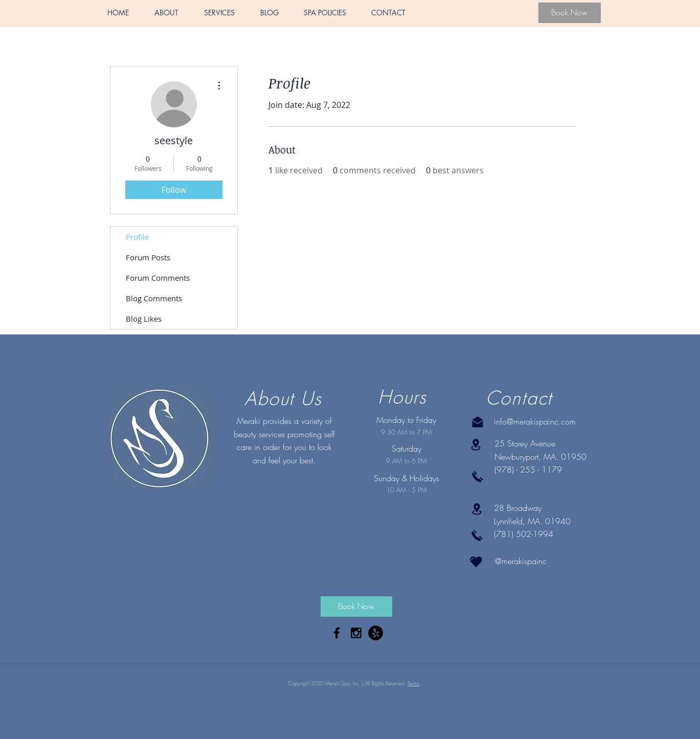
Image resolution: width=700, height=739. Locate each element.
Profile (137, 237)
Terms (413, 683)
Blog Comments (154, 298)
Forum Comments (158, 278)
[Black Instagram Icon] (356, 633)
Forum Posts (148, 257)
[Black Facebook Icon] (337, 633)
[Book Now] (570, 13)
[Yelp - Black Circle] (376, 633)
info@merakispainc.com (535, 421)
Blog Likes (144, 319)
